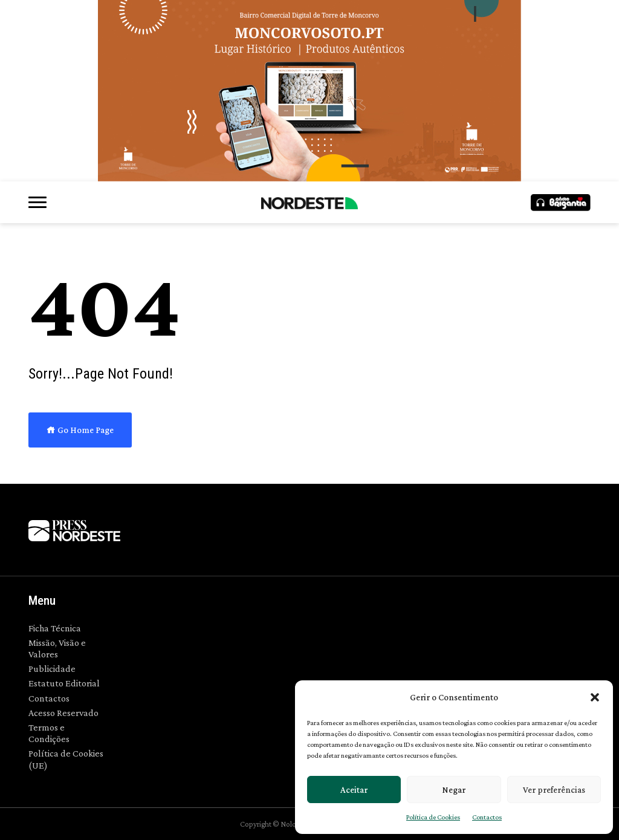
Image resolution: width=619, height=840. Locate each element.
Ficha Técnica (55, 628)
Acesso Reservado (63, 713)
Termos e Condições (49, 733)
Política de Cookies (433, 817)
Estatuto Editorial (64, 683)
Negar (454, 790)
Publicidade (52, 669)
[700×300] (309, 91)
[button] (595, 697)
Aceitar (354, 790)
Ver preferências (554, 790)
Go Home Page (80, 430)
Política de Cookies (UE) (66, 759)
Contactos (487, 817)
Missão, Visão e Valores (57, 648)
